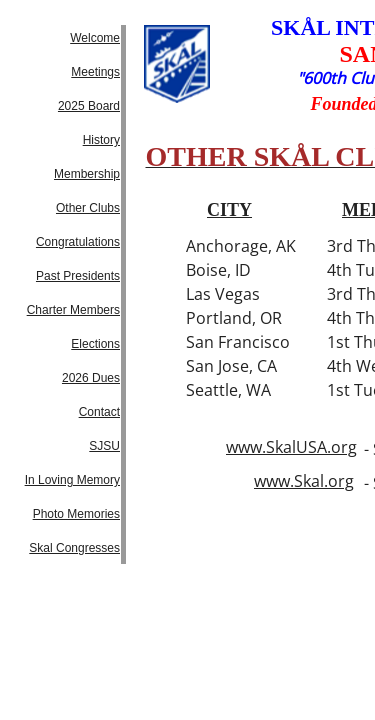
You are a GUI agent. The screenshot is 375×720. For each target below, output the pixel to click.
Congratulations (78, 242)
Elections (95, 344)
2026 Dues (91, 378)
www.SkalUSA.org (291, 447)
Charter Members (73, 310)
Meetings (95, 72)
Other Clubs (88, 208)
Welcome (95, 38)
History (101, 140)
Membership (87, 174)
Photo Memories (76, 514)
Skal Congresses (74, 548)
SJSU (104, 446)
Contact (99, 412)
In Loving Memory (72, 480)
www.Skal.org (304, 481)
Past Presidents (78, 276)
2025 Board (89, 106)
